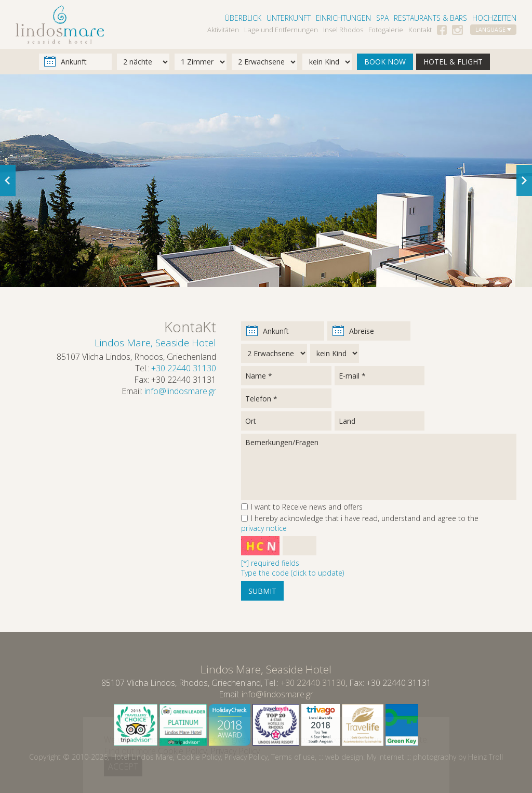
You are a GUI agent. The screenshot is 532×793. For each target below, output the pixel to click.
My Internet (385, 757)
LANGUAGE (493, 30)
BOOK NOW (385, 62)
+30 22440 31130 (184, 368)
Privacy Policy (246, 757)
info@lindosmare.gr (180, 391)
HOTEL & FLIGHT (453, 62)
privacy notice (264, 528)
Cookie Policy (199, 757)
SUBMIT (262, 591)
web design (344, 757)
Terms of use (293, 757)
